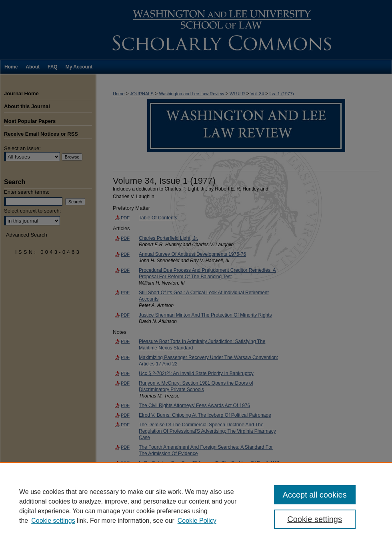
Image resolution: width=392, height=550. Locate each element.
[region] (196, 506)
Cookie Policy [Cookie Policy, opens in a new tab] (197, 521)
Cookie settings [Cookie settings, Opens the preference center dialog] (315, 519)
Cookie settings (53, 521)
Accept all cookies (315, 495)
